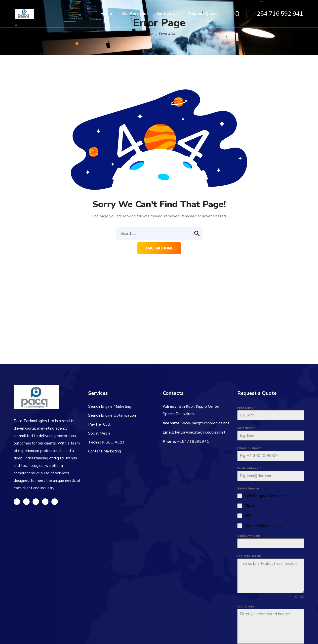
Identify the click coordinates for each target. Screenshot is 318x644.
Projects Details (249, 556)
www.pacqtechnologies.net (205, 423)
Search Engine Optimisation (112, 415)
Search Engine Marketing (110, 406)
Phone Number (249, 448)
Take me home (159, 248)
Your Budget (246, 606)
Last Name (246, 428)
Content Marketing (105, 451)
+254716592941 (193, 442)
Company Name (249, 536)
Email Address (249, 468)
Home (148, 34)
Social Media (99, 433)
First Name (247, 408)
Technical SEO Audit (106, 442)
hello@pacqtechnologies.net (200, 432)
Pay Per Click (100, 424)
